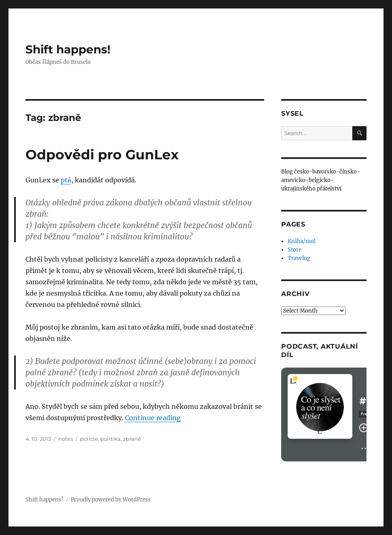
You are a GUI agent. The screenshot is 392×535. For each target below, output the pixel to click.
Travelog (299, 258)
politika (110, 439)
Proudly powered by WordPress (111, 500)
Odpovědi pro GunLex (102, 154)
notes (66, 439)
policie (89, 439)
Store (295, 250)
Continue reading (153, 418)
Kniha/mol (302, 241)
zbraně (132, 439)
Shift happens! (68, 49)
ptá (66, 180)
